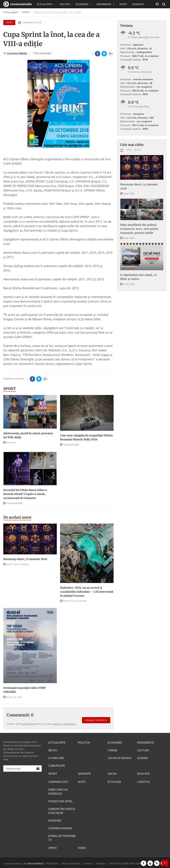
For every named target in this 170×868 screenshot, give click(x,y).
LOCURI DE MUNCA (119, 758)
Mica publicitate (72, 862)
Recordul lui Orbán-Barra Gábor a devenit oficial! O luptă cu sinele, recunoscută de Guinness (25, 494)
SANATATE (138, 4)
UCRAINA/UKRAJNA (60, 827)
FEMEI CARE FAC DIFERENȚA (58, 791)
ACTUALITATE (128, 176)
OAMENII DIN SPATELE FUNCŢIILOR (62, 810)
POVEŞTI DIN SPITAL (61, 800)
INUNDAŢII (55, 820)
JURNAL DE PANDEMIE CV (62, 837)
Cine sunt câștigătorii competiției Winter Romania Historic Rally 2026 (86, 437)
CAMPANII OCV (57, 781)
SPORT (123, 4)
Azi (122, 150)
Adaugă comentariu (96, 718)
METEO (53, 750)
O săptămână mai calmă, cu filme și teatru (138, 277)
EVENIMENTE (145, 742)
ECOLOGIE (114, 781)
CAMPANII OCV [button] (77, 12)
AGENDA (143, 758)
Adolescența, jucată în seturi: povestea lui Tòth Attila (28, 435)
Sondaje (99, 862)
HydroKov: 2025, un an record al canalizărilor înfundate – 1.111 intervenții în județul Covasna (87, 592)
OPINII (52, 847)
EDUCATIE (56, 12)
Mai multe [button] (44, 21)
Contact (88, 862)
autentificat (28, 724)
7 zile (129, 150)
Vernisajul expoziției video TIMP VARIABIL (25, 690)
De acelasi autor (17, 517)
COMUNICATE (57, 765)
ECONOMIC (114, 742)
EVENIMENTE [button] (105, 4)
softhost (39, 862)
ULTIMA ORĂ (56, 758)
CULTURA (143, 750)
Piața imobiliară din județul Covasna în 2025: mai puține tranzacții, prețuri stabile (139, 229)
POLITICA (65, 4)
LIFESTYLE (143, 781)
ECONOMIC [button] (84, 4)
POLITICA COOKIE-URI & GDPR (122, 862)
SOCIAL (41, 12)
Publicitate (55, 862)
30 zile (138, 150)
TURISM (112, 750)
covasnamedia (18, 4)
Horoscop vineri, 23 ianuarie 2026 (25, 559)
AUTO (81, 781)
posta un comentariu (64, 724)
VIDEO (82, 847)
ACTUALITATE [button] (46, 4)
